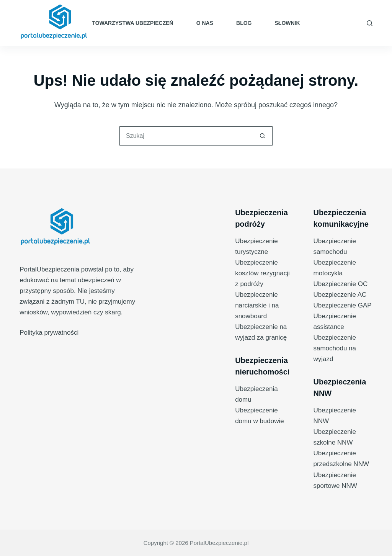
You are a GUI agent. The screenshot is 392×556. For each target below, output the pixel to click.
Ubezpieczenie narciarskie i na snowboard (257, 305)
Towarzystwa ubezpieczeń (132, 23)
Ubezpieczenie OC (340, 284)
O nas (205, 23)
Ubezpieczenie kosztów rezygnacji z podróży (262, 273)
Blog (244, 23)
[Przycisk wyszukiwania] (262, 136)
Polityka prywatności (49, 333)
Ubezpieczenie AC (340, 295)
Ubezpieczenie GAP (342, 305)
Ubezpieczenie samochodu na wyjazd (335, 348)
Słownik (287, 23)
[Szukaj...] (186, 136)
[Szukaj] (370, 23)
